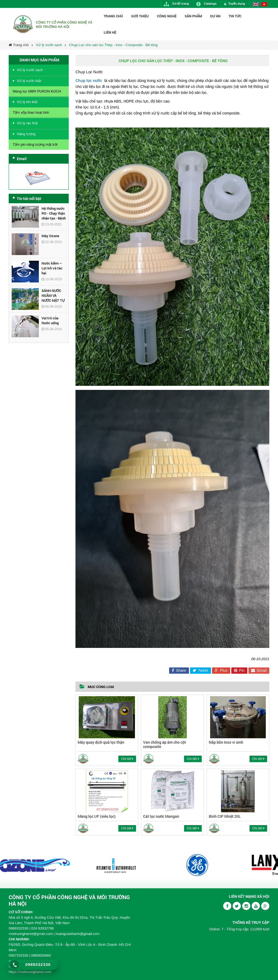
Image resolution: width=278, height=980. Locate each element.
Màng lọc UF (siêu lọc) (97, 816)
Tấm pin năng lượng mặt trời (35, 144)
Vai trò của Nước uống (50, 320)
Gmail (259, 670)
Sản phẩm (193, 16)
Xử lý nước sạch (49, 45)
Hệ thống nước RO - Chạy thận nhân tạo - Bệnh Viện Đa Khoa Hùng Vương (54, 218)
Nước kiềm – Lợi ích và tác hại (52, 268)
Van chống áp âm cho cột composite (165, 744)
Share (179, 670)
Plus (221, 670)
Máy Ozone (50, 236)
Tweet (200, 670)
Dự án (215, 16)
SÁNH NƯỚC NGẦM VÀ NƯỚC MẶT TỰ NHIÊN (53, 298)
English (256, 4)
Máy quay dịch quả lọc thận (101, 742)
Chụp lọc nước (89, 81)
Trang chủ (113, 16)
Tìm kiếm (269, 24)
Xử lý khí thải (27, 102)
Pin (239, 670)
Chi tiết (127, 759)
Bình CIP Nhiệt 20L (225, 816)
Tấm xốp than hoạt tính (31, 112)
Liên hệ (110, 32)
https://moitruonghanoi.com (30, 972)
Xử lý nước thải (29, 81)
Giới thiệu (140, 16)
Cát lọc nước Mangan (161, 816)
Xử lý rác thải (27, 123)
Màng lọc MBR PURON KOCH (37, 91)
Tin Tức (235, 16)
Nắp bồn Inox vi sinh (226, 742)
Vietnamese (264, 4)
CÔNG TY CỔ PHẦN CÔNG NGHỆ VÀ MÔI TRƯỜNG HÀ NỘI (69, 900)
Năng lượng (26, 134)
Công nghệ (167, 16)
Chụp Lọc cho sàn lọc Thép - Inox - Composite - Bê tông (113, 45)
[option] (65, 865)
